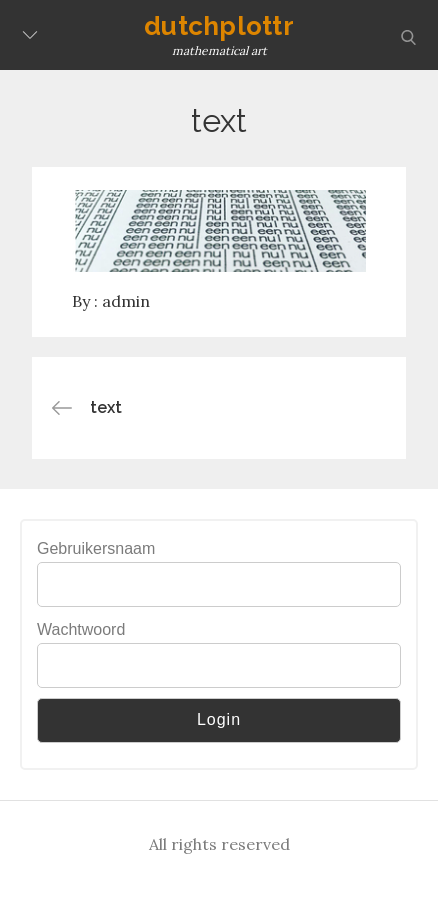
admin (126, 301)
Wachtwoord (81, 629)
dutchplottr (219, 26)
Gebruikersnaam (96, 548)
